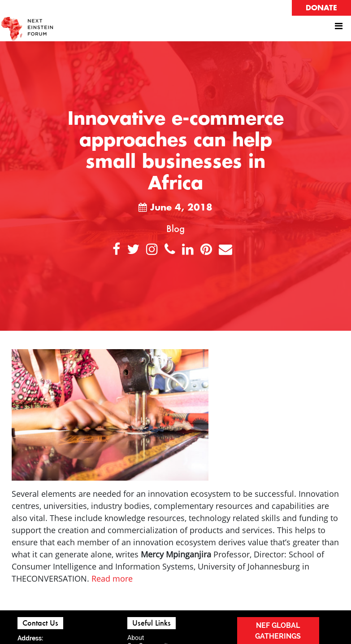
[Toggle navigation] (338, 28)
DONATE (321, 8)
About (136, 638)
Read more (112, 578)
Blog (175, 228)
